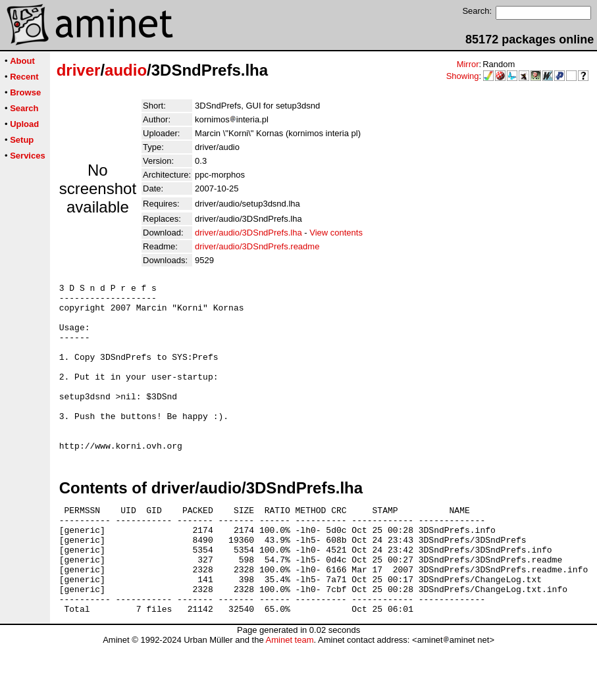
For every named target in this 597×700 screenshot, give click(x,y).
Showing (463, 76)
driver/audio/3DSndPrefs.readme (257, 246)
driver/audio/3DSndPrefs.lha (248, 233)
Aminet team (289, 695)
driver (79, 70)
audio (126, 70)
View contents (336, 233)
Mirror (468, 64)
